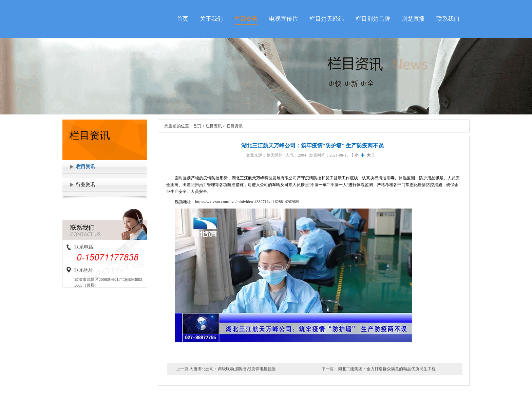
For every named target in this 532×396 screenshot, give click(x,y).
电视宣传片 (283, 19)
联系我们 (448, 19)
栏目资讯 (246, 19)
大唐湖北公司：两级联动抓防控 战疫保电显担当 (233, 369)
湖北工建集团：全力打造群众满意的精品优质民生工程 (387, 369)
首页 (183, 19)
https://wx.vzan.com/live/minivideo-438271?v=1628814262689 (247, 202)
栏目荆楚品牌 (373, 19)
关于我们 (211, 19)
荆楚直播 (413, 19)
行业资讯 (85, 185)
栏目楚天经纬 (327, 19)
